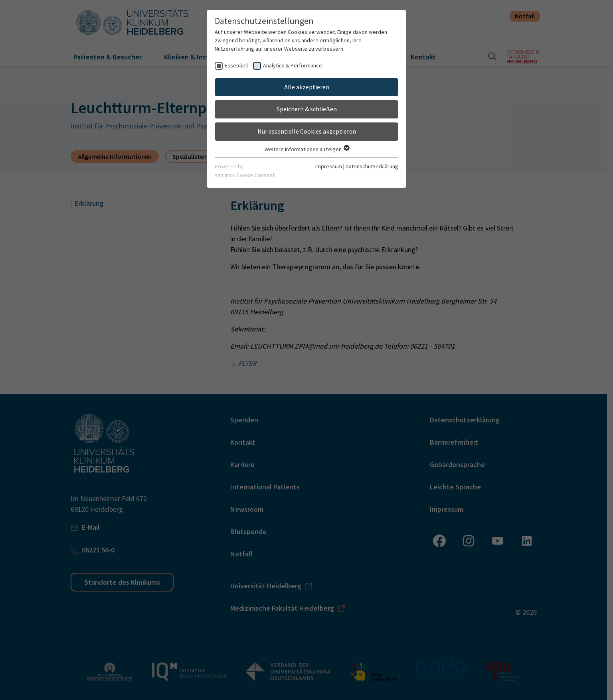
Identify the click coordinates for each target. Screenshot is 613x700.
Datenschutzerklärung (372, 166)
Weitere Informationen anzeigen (307, 149)
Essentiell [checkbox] (236, 65)
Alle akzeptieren (307, 87)
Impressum (329, 166)
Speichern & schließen (307, 109)
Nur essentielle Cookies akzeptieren (307, 131)
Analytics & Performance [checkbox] (293, 65)
